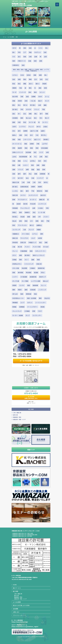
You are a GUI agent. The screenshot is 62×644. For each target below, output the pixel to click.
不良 (33, 191)
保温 (35, 294)
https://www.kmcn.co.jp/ (20, 622)
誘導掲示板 (41, 268)
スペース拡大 (26, 234)
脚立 (14, 105)
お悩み (45, 127)
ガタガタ (29, 109)
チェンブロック (25, 208)
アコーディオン (22, 225)
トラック (21, 169)
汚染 (21, 88)
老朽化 (46, 182)
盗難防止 (39, 225)
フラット (37, 109)
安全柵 (22, 217)
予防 (22, 109)
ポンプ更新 (25, 281)
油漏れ (43, 131)
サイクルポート (22, 200)
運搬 (14, 169)
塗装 (14, 174)
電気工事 (15, 195)
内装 (33, 178)
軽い (46, 75)
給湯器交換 (33, 277)
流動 (35, 75)
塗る (19, 57)
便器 (19, 161)
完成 (25, 57)
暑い (14, 52)
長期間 (25, 131)
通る (14, 114)
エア (25, 52)
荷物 (14, 148)
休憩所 (33, 187)
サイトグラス (24, 238)
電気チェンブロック (39, 255)
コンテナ (22, 285)
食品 (14, 79)
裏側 (14, 122)
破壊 (29, 217)
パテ (14, 178)
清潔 (37, 148)
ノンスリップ (42, 290)
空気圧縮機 (44, 148)
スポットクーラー (40, 251)
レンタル (15, 191)
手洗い (43, 272)
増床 (14, 61)
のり (31, 221)
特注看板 (29, 272)
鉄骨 (44, 169)
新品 (14, 84)
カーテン (45, 122)
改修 (35, 61)
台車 (40, 105)
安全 (34, 212)
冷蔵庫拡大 (16, 234)
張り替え (15, 109)
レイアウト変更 (36, 281)
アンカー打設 (37, 247)
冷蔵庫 (39, 230)
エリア (22, 303)
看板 (14, 272)
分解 (30, 57)
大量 (14, 247)
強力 (35, 118)
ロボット (30, 303)
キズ (14, 57)
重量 (38, 169)
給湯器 (36, 272)
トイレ (25, 161)
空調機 (33, 97)
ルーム (47, 97)
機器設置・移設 (17, 417)
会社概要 (15, 609)
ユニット (42, 92)
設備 (36, 174)
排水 (30, 92)
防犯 (14, 225)
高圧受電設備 (23, 157)
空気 (41, 79)
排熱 (21, 255)
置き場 (25, 204)
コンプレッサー (37, 315)
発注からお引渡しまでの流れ (21, 605)
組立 (41, 242)
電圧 (46, 157)
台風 (47, 152)
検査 (26, 144)
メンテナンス (42, 204)
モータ (14, 92)
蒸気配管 (15, 242)
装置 (40, 75)
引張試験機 (24, 251)
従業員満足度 (24, 187)
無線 (33, 260)
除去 (25, 122)
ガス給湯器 (24, 277)
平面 (43, 109)
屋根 (26, 290)
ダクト (14, 255)
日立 (47, 79)
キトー (27, 260)
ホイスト (23, 195)
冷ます (40, 97)
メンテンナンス (33, 195)
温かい (31, 84)
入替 (24, 230)
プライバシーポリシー (19, 615)
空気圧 (29, 75)
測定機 (42, 307)
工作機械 (27, 311)
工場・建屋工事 (17, 413)
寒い (47, 48)
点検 (41, 157)
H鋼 (19, 165)
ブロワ (40, 311)
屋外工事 (15, 415)
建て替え (15, 187)
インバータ (22, 92)
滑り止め (15, 294)
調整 (25, 84)
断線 (14, 200)
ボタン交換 (16, 268)
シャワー (15, 277)
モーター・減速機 (18, 315)
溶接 (21, 135)
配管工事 (23, 242)
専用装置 (15, 208)
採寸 (31, 135)
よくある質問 (11, 37)
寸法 (37, 135)
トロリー (26, 165)
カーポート (33, 200)
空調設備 (42, 174)
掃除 (22, 118)
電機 (46, 191)
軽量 (33, 169)
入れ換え (41, 208)
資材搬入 (46, 139)
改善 (19, 139)
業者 (31, 148)
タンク (47, 101)
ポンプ (28, 315)
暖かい (38, 84)
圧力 (36, 79)
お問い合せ (16, 612)
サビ (35, 157)
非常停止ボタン (17, 264)
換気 (17, 37)
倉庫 (36, 57)
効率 (30, 48)
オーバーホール (17, 144)
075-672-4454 (31, 393)
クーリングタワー (32, 307)
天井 (40, 182)
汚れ (41, 118)
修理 (37, 221)
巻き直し (15, 217)
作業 (29, 182)
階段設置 (35, 285)
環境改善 (29, 294)
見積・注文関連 (31, 298)
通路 (45, 105)
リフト (41, 48)
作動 (38, 144)
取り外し (44, 135)
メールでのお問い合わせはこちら (31, 397)
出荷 (45, 57)
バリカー (46, 217)
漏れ (42, 221)
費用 (40, 298)
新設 (26, 221)
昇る (19, 105)
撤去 (14, 165)
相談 (14, 139)
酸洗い (14, 135)
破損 (34, 217)
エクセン (15, 75)
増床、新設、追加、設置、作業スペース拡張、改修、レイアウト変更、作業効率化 (31, 70)
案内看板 (21, 272)
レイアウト (22, 127)
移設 (31, 251)
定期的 (32, 144)
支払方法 (47, 298)
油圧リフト (37, 139)
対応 (26, 135)
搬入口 (32, 225)
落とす (47, 118)
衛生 (30, 88)
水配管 (40, 238)
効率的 (20, 101)
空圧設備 (28, 152)
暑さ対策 (15, 97)
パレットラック (17, 311)
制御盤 (14, 307)
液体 (25, 48)
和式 (40, 161)
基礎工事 (42, 200)
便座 (26, 148)
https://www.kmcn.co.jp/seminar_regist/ (25, 627)
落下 (41, 114)
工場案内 (32, 268)
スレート (43, 285)
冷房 (22, 97)
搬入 (22, 191)
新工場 (20, 247)
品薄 (34, 208)
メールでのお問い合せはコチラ (31, 361)
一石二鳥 (33, 101)
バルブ (33, 238)
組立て (40, 101)
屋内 (25, 174)
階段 (22, 294)
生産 (45, 52)
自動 (38, 165)
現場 (30, 79)
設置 (46, 242)
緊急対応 (40, 191)
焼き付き (43, 195)
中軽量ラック (32, 242)
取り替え (33, 105)
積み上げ (46, 281)
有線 (38, 260)
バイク (41, 152)
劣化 (14, 131)
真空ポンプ (42, 277)
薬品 (25, 79)
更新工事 (15, 238)
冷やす (14, 48)
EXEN (22, 75)
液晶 (30, 52)
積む (36, 114)
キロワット (38, 52)
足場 (26, 101)
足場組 (14, 260)
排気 (21, 221)
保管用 (14, 285)
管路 (47, 114)
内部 (19, 122)
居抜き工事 (16, 182)
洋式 (45, 161)
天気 (19, 52)
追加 (23, 65)
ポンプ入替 (16, 281)
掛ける (39, 127)
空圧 (35, 152)
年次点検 (33, 204)
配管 (34, 311)
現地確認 (15, 303)
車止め (14, 221)
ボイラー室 (32, 122)
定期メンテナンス (18, 152)
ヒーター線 (41, 212)
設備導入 (27, 212)
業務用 (14, 88)
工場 (23, 182)
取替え (14, 212)
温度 (27, 97)
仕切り (14, 127)
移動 (30, 114)
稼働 (43, 165)
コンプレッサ (16, 230)
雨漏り (20, 290)
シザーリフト (27, 139)
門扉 (48, 221)
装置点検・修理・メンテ (19, 419)
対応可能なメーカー (18, 298)
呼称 (47, 208)
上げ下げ (45, 144)
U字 (39, 217)
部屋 (14, 101)
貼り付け (21, 178)
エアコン (35, 234)
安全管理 (24, 268)
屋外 (19, 174)
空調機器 (22, 307)
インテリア (40, 178)
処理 (45, 88)
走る (25, 114)
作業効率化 (16, 65)
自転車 (19, 204)
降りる (25, 105)
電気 (32, 165)
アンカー (27, 247)
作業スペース (22, 61)
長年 (19, 131)
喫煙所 (40, 187)
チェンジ (31, 127)
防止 (30, 174)
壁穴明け (27, 255)
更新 (42, 234)
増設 (29, 285)
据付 (27, 191)
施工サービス (17, 588)
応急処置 (33, 290)
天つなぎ (46, 247)
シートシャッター (41, 303)
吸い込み (29, 118)
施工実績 (15, 591)
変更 (41, 61)
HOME (15, 585)
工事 (34, 182)
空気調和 (15, 118)
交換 (14, 161)
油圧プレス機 (34, 131)
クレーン (15, 251)
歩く (19, 114)
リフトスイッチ (29, 264)
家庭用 (44, 84)
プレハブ (31, 230)
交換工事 (39, 264)
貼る (27, 178)
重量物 (20, 148)
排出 (19, 84)
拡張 (30, 61)
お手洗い (33, 161)
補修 (14, 290)
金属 (19, 79)
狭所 (21, 260)
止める (14, 157)
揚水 (35, 92)
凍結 (40, 88)
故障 (27, 169)
